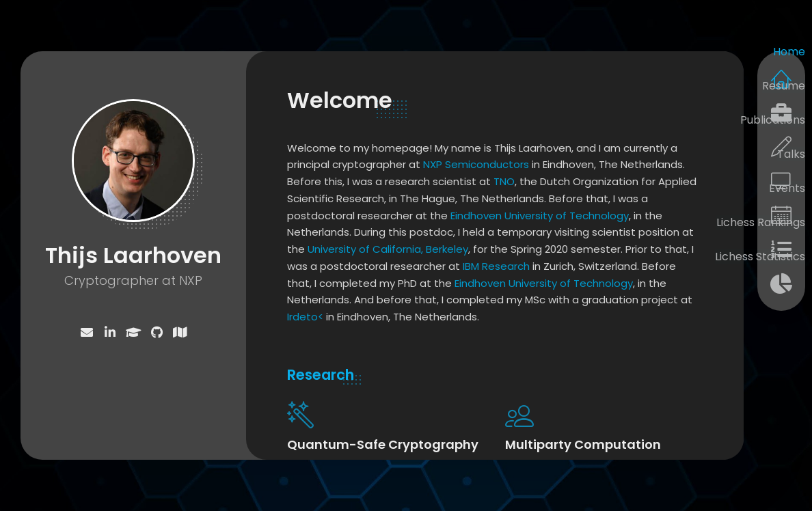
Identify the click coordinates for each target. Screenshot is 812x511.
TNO (504, 181)
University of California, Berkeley (388, 249)
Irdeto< (305, 317)
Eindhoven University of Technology (540, 216)
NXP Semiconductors (476, 164)
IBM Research (496, 266)
